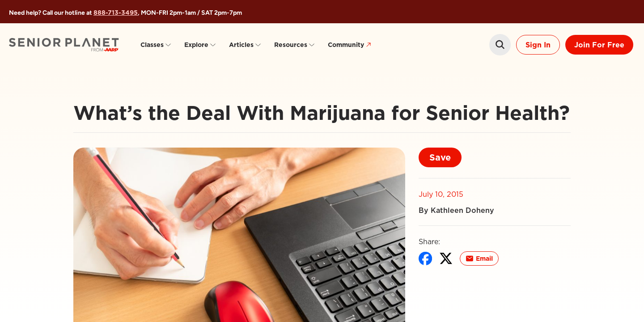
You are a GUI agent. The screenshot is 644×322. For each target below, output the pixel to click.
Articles (245, 45)
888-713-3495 (116, 13)
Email (479, 258)
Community (351, 45)
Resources (295, 45)
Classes (156, 45)
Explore (200, 45)
